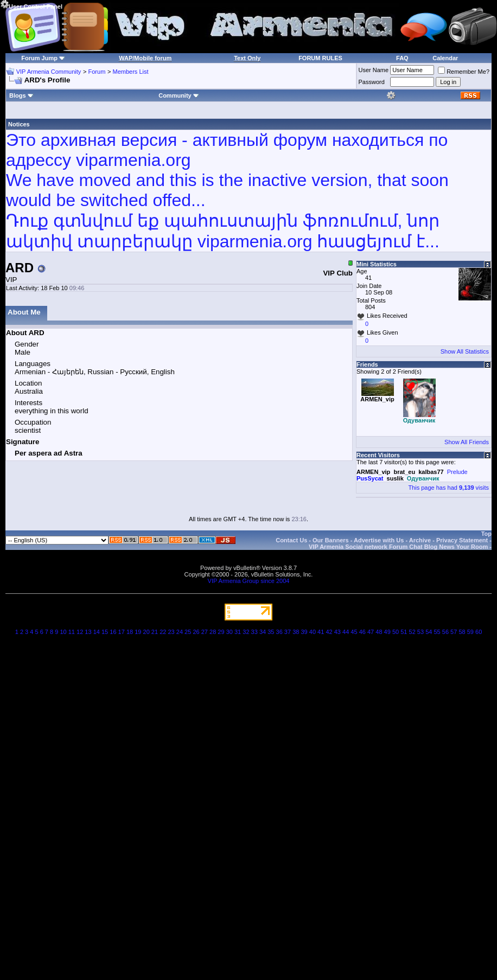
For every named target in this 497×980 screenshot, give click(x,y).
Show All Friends (467, 442)
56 (445, 632)
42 (329, 632)
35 (271, 632)
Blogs (21, 95)
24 (180, 632)
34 (263, 632)
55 (437, 632)
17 (122, 632)
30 (230, 632)
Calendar (445, 58)
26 (196, 632)
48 (379, 632)
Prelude (457, 472)
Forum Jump (39, 58)
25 (188, 632)
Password (372, 82)
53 (420, 632)
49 (387, 632)
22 (163, 632)
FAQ (402, 58)
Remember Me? (464, 72)
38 (296, 632)
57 (454, 632)
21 (155, 632)
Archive (420, 540)
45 (354, 632)
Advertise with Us (379, 540)
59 (470, 632)
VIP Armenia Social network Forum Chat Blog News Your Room (398, 547)
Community (179, 95)
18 (130, 632)
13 (88, 632)
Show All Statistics (465, 351)
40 (313, 632)
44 (346, 632)
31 (238, 632)
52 (412, 632)
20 (146, 632)
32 (246, 632)
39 (304, 632)
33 (254, 632)
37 (288, 632)
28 (213, 632)
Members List (130, 72)
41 (321, 632)
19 (138, 632)
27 (205, 632)
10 (63, 632)
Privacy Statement (462, 540)
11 (72, 632)
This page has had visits (448, 488)
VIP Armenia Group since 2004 (249, 581)
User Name (374, 70)
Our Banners (331, 540)
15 (105, 632)
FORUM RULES (320, 58)
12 (80, 632)
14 (97, 632)
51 (404, 632)
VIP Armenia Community (49, 72)
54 (429, 632)
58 (462, 632)
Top (486, 534)
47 (371, 632)
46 (362, 632)
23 (171, 632)
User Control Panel (31, 5)
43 (337, 632)
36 (279, 632)
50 (396, 632)
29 (221, 632)
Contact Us (291, 540)
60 (479, 632)
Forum (97, 72)
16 (113, 632)
